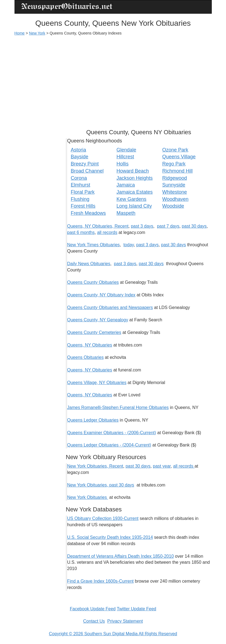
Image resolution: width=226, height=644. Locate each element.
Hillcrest (125, 157)
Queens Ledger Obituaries (93, 420)
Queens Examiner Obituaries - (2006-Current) (112, 433)
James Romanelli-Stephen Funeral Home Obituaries (118, 407)
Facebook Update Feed (93, 609)
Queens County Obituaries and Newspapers (110, 307)
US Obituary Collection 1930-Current (103, 518)
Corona (79, 178)
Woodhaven (175, 199)
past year (162, 466)
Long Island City (134, 206)
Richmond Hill (177, 171)
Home (20, 33)
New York (37, 33)
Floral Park (83, 192)
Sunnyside (174, 185)
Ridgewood (174, 178)
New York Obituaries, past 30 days (101, 485)
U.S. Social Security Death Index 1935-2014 (110, 537)
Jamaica (126, 185)
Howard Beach (133, 171)
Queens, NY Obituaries (90, 345)
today (128, 245)
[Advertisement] (113, 80)
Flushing (80, 199)
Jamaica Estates (135, 192)
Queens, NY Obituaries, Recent (98, 226)
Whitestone (174, 192)
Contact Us (94, 621)
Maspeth (126, 213)
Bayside (79, 157)
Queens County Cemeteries (94, 332)
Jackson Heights (135, 178)
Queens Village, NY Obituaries (97, 383)
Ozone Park (175, 150)
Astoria (78, 150)
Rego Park (174, 164)
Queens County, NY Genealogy (98, 320)
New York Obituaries (88, 497)
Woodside (173, 206)
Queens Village (179, 157)
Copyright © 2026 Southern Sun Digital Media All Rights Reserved (113, 634)
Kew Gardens (131, 199)
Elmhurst (80, 185)
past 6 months (81, 232)
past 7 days (168, 226)
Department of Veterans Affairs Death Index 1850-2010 (120, 556)
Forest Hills (83, 206)
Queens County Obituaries (93, 282)
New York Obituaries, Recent (95, 466)
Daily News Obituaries (89, 264)
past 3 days (142, 226)
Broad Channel (87, 171)
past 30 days (194, 226)
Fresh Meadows (88, 213)
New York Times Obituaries (93, 245)
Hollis (122, 164)
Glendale (126, 150)
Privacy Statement (125, 621)
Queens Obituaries (85, 357)
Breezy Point (85, 164)
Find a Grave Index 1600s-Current (100, 581)
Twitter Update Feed (136, 609)
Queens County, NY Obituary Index (101, 295)
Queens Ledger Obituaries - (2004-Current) (109, 445)
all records (107, 232)
